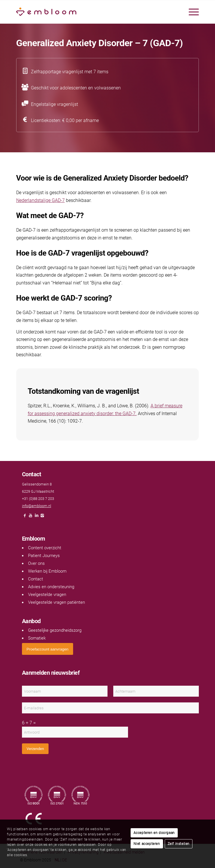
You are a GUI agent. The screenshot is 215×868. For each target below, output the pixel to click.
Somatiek (37, 638)
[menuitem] (191, 12)
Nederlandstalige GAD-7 (40, 200)
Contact (36, 579)
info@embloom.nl (37, 506)
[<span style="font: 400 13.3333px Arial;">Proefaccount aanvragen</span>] (48, 649)
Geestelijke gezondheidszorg (55, 630)
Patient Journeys (44, 556)
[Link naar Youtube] (31, 517)
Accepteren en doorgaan (154, 833)
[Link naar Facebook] (25, 517)
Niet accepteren (147, 844)
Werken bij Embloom (47, 571)
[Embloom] (89, 12)
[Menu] (191, 12)
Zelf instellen (179, 844)
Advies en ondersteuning (51, 587)
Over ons (36, 563)
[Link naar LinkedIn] (36, 517)
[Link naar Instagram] (42, 517)
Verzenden (35, 749)
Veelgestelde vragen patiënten (56, 602)
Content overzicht (45, 548)
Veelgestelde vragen (47, 595)
